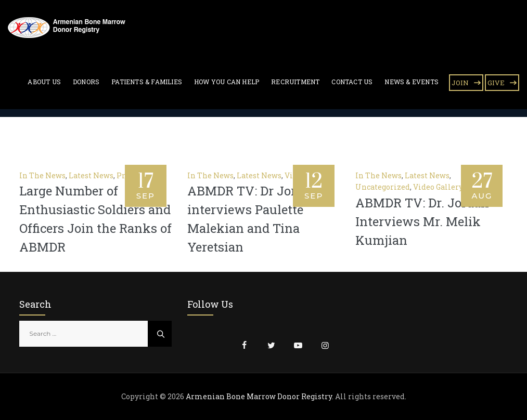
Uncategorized (383, 187)
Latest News (91, 175)
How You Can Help (227, 82)
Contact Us (352, 82)
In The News (42, 175)
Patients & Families (147, 82)
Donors (86, 82)
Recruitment (295, 82)
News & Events (412, 82)
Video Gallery (438, 187)
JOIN (460, 83)
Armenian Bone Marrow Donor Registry (259, 396)
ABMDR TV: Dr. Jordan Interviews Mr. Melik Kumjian (422, 221)
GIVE (496, 83)
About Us (44, 82)
